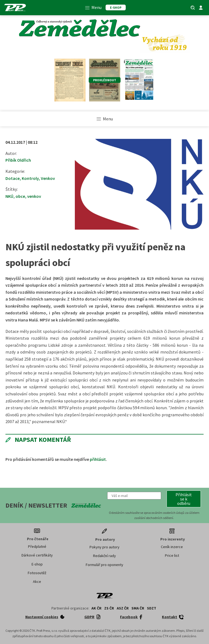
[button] (184, 499)
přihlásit (98, 459)
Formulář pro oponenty (104, 565)
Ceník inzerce (172, 547)
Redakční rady (104, 556)
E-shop (37, 564)
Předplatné (37, 546)
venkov (34, 196)
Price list (172, 555)
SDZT (152, 608)
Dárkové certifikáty (37, 555)
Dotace (13, 178)
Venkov (48, 178)
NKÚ (9, 196)
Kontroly (30, 178)
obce (20, 196)
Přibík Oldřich (18, 160)
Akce (37, 582)
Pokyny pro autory (104, 547)
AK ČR (96, 608)
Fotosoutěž (37, 573)
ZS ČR (109, 608)
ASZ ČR (123, 608)
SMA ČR (138, 608)
